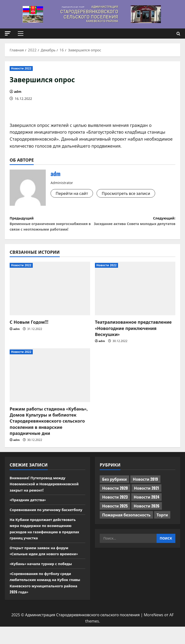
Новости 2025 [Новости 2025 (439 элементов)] (115, 517)
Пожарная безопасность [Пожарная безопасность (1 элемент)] (126, 526)
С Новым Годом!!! (29, 333)
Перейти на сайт (73, 193)
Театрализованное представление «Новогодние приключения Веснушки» (133, 339)
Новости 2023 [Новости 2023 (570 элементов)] (115, 508)
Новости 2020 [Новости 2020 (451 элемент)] (115, 499)
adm (18, 92)
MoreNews (154, 632)
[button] (8, 33)
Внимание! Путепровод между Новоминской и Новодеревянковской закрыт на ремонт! (47, 495)
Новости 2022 (21, 68)
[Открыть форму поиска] (178, 34)
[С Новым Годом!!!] (50, 300)
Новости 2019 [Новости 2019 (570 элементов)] (145, 490)
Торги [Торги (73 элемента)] (162, 526)
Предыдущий (51, 229)
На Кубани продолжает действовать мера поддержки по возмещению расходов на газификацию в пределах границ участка (47, 546)
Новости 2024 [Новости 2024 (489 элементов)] (146, 508)
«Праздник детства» (29, 511)
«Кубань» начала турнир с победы (43, 581)
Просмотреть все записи (130, 193)
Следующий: (134, 226)
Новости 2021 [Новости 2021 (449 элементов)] (146, 499)
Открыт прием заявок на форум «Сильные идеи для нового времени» (47, 568)
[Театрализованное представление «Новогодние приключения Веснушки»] (135, 300)
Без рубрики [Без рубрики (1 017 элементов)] (114, 490)
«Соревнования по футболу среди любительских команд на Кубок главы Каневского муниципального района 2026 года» (45, 600)
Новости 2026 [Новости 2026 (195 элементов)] (147, 517)
